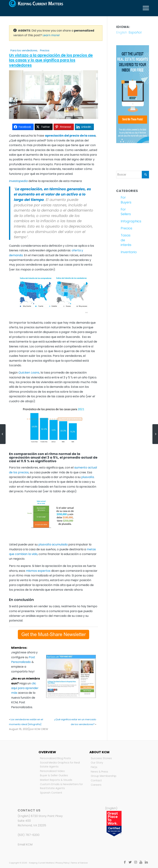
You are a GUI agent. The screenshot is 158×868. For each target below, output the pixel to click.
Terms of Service (79, 863)
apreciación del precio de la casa (70, 136)
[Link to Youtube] (141, 862)
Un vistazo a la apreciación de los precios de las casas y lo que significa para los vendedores (51, 60)
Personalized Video (52, 771)
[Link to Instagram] (135, 862)
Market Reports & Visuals (56, 780)
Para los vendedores (24, 50)
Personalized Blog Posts (55, 758)
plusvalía (88, 477)
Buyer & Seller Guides (54, 775)
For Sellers (126, 212)
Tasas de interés (126, 240)
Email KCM (25, 844)
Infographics (126, 221)
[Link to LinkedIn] (146, 862)
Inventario (126, 252)
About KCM (99, 752)
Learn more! (51, 35)
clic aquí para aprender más (25, 688)
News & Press (99, 772)
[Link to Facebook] (125, 862)
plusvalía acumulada (53, 544)
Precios (45, 50)
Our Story (97, 763)
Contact (96, 780)
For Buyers (126, 200)
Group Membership (104, 776)
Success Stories (101, 758)
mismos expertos (38, 571)
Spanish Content (51, 793)
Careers (96, 785)
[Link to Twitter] (130, 862)
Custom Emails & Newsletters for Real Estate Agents (61, 786)
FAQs (94, 767)
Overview (47, 752)
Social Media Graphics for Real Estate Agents (60, 765)
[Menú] (144, 8)
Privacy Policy (62, 863)
